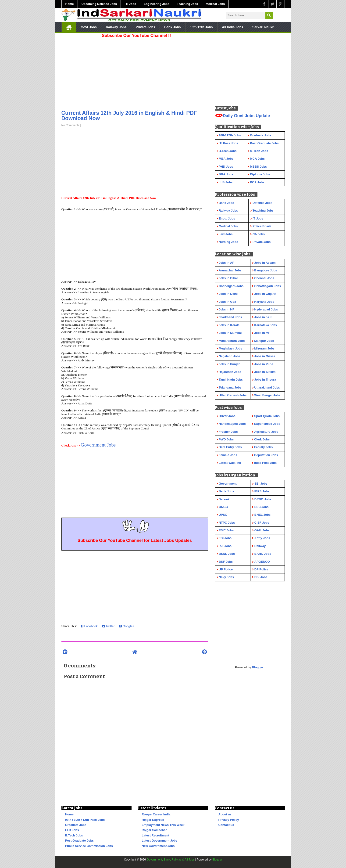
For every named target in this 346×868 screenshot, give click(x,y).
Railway (260, 546)
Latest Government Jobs (160, 841)
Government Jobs (98, 445)
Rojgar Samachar (154, 830)
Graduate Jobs (76, 825)
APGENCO (262, 562)
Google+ (127, 626)
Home (70, 4)
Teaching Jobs (188, 4)
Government (228, 484)
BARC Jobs (263, 554)
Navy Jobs (226, 577)
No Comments (70, 125)
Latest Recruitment (156, 835)
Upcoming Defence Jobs (99, 4)
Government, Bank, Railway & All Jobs (171, 860)
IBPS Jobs (262, 491)
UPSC (223, 515)
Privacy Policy (229, 820)
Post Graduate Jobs (80, 841)
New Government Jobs (158, 846)
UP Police (226, 569)
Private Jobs (145, 27)
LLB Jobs (72, 830)
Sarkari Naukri (263, 27)
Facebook (89, 626)
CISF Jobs (262, 523)
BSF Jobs (226, 562)
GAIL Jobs (262, 530)
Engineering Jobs (156, 4)
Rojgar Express (153, 820)
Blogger (258, 667)
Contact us (226, 825)
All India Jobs (233, 27)
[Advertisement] (135, 72)
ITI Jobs (130, 4)
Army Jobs (262, 538)
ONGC (223, 507)
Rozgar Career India (156, 814)
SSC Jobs (262, 507)
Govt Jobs (89, 27)
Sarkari (224, 499)
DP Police (261, 569)
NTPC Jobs (227, 523)
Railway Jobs (116, 27)
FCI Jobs (225, 538)
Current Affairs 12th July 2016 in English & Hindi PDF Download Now (129, 116)
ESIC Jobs (226, 530)
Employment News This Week (163, 825)
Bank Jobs (173, 27)
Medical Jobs (215, 4)
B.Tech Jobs (74, 835)
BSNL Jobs (227, 554)
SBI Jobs (261, 484)
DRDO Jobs (263, 499)
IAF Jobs (225, 546)
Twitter (109, 626)
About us (225, 814)
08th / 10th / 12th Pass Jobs (85, 820)
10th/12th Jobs (201, 27)
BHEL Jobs (262, 515)
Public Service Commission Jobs (89, 846)
